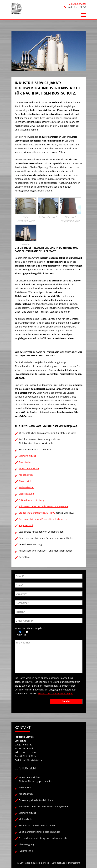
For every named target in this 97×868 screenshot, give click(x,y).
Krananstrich (26, 475)
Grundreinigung (27, 456)
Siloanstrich (25, 481)
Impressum (74, 863)
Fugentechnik (26, 525)
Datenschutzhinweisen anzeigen (56, 693)
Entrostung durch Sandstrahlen (36, 800)
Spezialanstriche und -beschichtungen (40, 832)
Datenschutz (58, 863)
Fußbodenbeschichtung (32, 500)
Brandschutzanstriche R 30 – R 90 (37, 513)
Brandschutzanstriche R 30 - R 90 (37, 825)
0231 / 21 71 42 (77, 7)
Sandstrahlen (26, 462)
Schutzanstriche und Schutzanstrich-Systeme (43, 506)
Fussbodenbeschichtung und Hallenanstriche (43, 838)
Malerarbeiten (26, 487)
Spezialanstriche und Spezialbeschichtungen (43, 519)
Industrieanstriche (29, 468)
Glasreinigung (26, 494)
